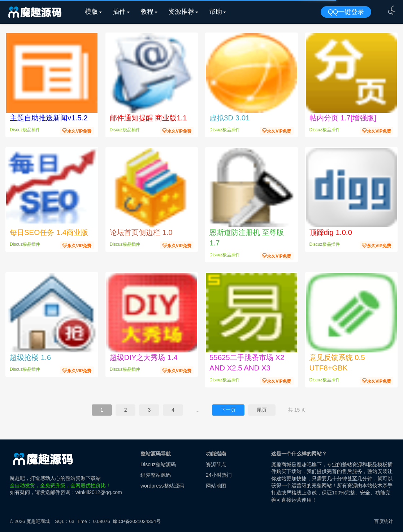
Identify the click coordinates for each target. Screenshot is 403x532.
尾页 (262, 410)
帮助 (216, 12)
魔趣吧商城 (38, 521)
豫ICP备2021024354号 (138, 521)
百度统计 (384, 521)
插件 (119, 12)
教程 (147, 12)
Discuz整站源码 (158, 464)
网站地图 (216, 486)
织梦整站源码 (156, 475)
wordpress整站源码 (162, 486)
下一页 (228, 410)
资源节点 (216, 464)
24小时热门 (219, 475)
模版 (91, 12)
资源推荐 (181, 12)
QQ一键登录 (346, 12)
